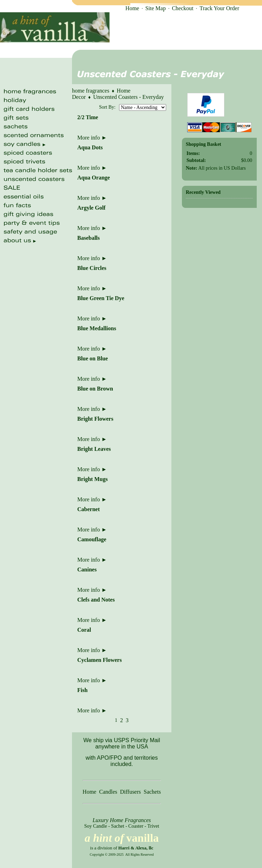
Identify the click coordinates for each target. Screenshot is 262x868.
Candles (108, 792)
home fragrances (91, 91)
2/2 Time (88, 117)
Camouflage (92, 539)
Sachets (152, 792)
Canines (87, 569)
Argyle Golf (91, 208)
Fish (82, 690)
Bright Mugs (93, 479)
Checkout (182, 8)
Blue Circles (92, 268)
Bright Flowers (95, 419)
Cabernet (89, 509)
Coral (84, 630)
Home (132, 8)
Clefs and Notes (96, 600)
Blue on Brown (95, 389)
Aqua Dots (90, 147)
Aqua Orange (94, 178)
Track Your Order (219, 8)
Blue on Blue (93, 358)
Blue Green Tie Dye (101, 298)
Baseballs (89, 238)
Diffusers (130, 792)
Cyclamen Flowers (100, 660)
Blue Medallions (97, 328)
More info (92, 138)
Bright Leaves (94, 449)
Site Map (156, 8)
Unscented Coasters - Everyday (128, 97)
